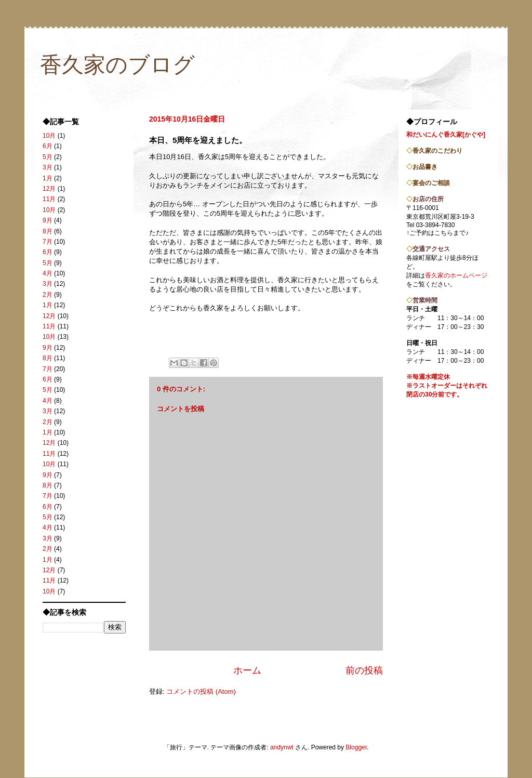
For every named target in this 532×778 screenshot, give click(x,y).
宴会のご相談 (431, 183)
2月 (48, 295)
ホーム (247, 670)
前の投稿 (364, 670)
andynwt (282, 747)
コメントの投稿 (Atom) (201, 691)
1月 (48, 178)
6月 (48, 146)
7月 (48, 242)
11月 (49, 199)
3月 (48, 167)
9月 (48, 220)
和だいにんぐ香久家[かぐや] (446, 135)
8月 (48, 231)
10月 (49, 136)
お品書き (425, 167)
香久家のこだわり (437, 151)
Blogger (356, 747)
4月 (48, 273)
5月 (48, 157)
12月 (49, 189)
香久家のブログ (117, 65)
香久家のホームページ (456, 275)
